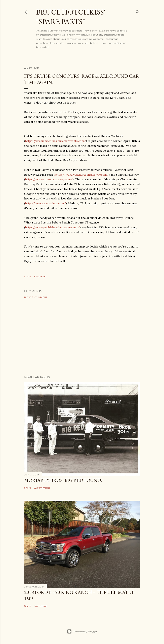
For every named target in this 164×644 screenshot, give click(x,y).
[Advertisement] (82, 337)
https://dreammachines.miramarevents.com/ (55, 141)
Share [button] (27, 276)
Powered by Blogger (82, 631)
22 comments (42, 488)
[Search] (138, 11)
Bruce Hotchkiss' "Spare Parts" (71, 17)
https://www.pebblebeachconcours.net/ (52, 227)
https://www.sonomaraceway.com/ (49, 179)
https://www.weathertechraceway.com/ (81, 175)
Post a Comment (36, 297)
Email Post (40, 276)
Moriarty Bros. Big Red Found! (63, 480)
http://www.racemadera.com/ (45, 203)
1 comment (40, 606)
